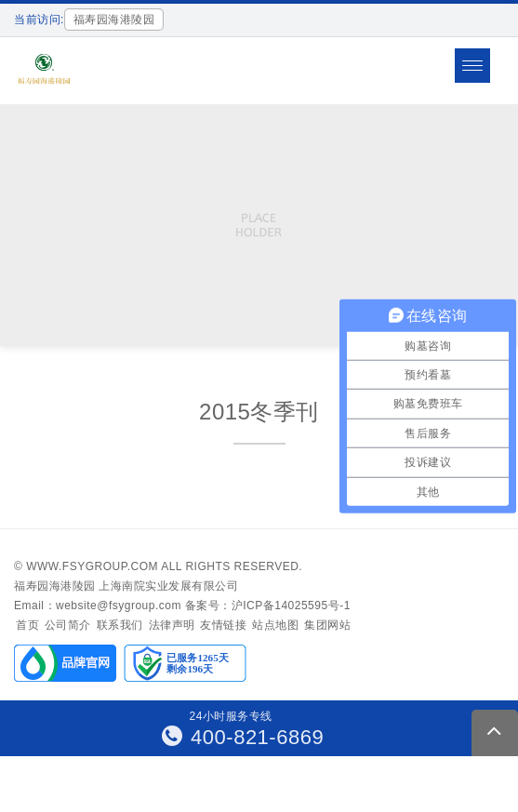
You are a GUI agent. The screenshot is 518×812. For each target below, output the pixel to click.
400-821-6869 (243, 737)
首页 (27, 625)
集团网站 (327, 625)
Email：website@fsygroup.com (98, 606)
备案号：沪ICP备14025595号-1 (268, 606)
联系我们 (120, 625)
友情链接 (223, 625)
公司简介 (68, 625)
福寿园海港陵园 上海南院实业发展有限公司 (126, 586)
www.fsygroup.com (92, 566)
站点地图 (275, 625)
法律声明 (172, 625)
